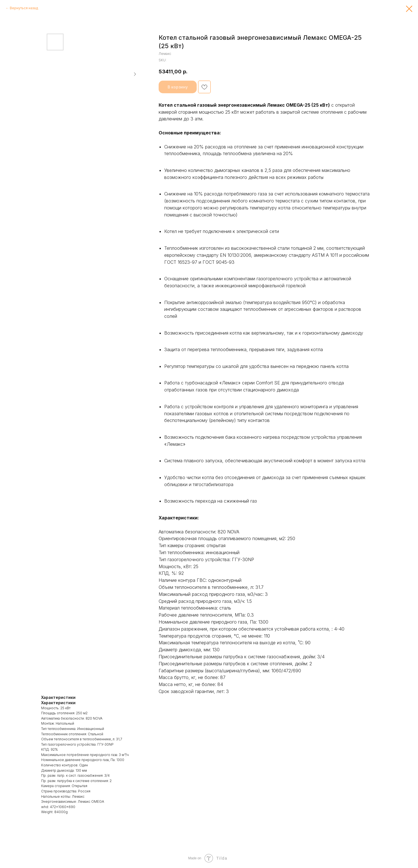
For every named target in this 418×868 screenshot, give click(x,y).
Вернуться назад (24, 8)
